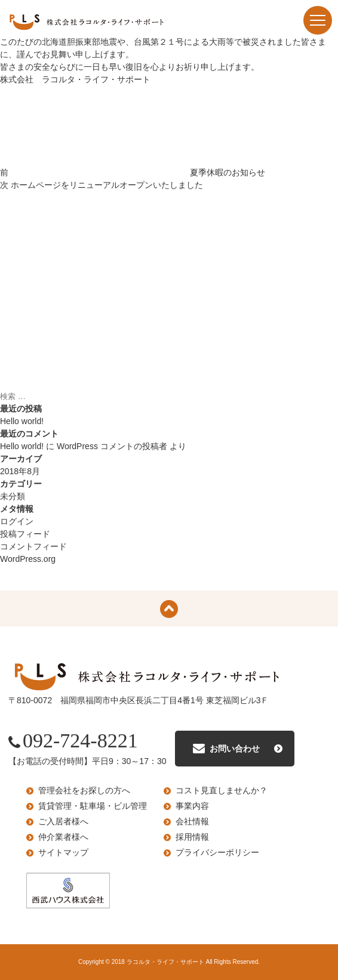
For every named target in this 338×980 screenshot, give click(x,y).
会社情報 (192, 821)
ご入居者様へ (63, 821)
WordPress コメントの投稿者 (112, 446)
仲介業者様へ (63, 837)
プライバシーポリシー (217, 852)
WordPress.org (28, 559)
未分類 (13, 496)
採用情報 (192, 837)
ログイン (17, 521)
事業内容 (192, 806)
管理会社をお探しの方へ (84, 790)
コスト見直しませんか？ (222, 790)
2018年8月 (20, 471)
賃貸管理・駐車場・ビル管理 (93, 806)
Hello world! (22, 421)
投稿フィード (25, 534)
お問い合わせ (235, 749)
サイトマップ (63, 852)
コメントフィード (33, 546)
